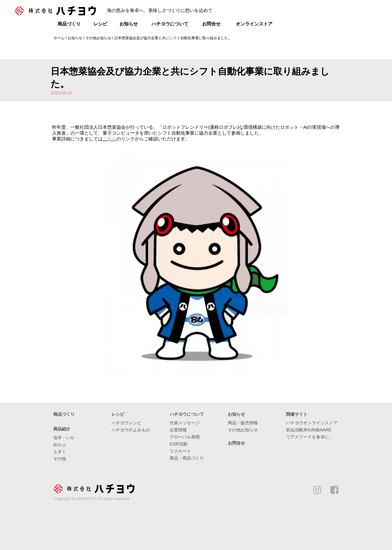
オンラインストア (254, 24)
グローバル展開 (185, 437)
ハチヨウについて (170, 24)
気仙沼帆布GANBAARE (309, 430)
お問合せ (211, 24)
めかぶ (60, 445)
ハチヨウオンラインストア (312, 423)
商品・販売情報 (243, 423)
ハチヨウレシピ (126, 423)
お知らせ (129, 24)
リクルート (180, 451)
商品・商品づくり (187, 458)
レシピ (100, 24)
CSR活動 (179, 444)
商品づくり (69, 24)
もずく (60, 452)
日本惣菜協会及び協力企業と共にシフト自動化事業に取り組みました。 (173, 38)
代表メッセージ (185, 423)
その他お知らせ (98, 38)
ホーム (59, 38)
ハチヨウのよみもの (131, 430)
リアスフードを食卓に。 (310, 437)
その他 (60, 459)
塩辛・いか (64, 437)
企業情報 (178, 430)
